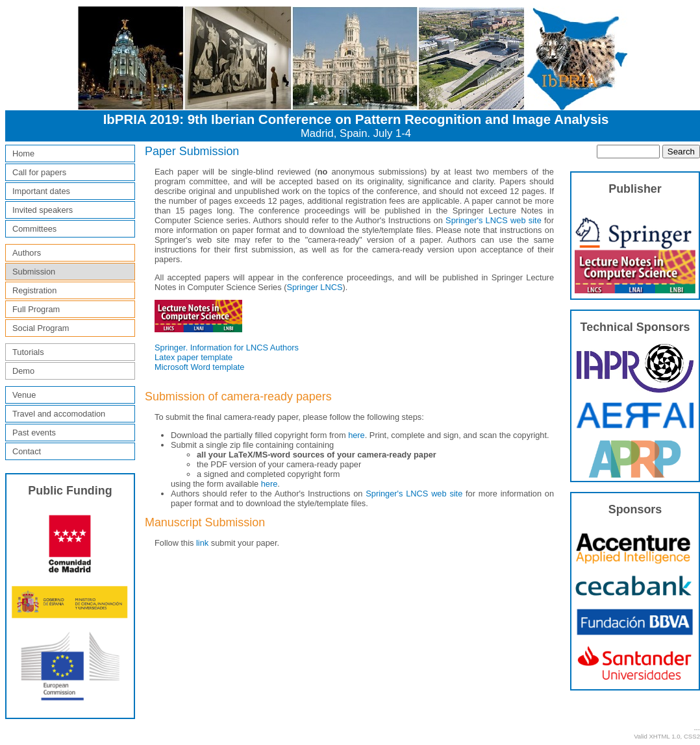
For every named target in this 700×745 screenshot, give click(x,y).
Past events (34, 433)
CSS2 (692, 736)
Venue (24, 395)
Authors (27, 253)
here (356, 435)
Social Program (41, 328)
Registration (34, 290)
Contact (27, 451)
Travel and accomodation (59, 414)
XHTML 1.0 (664, 736)
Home (23, 153)
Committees (34, 229)
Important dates (41, 191)
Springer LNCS (314, 287)
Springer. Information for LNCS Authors (227, 348)
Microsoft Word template (199, 367)
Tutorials (28, 352)
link (202, 543)
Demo (23, 371)
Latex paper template (194, 357)
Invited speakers (43, 210)
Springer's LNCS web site (494, 220)
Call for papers (39, 172)
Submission (34, 272)
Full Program (36, 309)
